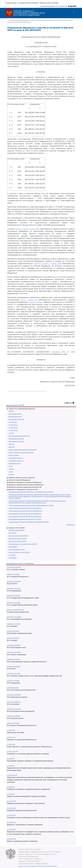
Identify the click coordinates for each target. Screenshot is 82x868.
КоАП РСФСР (13, 547)
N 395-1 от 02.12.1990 (13, 723)
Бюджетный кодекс (15, 414)
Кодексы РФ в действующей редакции (22, 409)
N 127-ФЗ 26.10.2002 (13, 688)
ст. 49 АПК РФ (11, 829)
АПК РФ (11, 411)
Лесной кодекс (14, 455)
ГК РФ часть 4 (13, 430)
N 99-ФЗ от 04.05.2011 (13, 659)
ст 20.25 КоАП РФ (12, 752)
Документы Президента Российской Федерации (25, 482)
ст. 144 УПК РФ (11, 801)
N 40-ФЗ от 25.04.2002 (14, 581)
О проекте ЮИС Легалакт (28, 3)
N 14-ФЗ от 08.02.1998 (13, 666)
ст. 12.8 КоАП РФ (12, 775)
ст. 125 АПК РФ (11, 839)
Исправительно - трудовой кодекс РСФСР (23, 544)
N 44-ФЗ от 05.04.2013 (14, 702)
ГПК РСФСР (12, 533)
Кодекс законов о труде (17, 549)
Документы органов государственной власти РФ (25, 487)
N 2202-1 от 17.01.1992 (13, 681)
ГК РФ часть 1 (13, 422)
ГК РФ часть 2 (13, 425)
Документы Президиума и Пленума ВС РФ (23, 489)
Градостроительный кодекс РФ (19, 436)
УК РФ (11, 472)
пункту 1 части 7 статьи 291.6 (27, 229)
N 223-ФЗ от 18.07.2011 (14, 674)
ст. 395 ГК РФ (11, 744)
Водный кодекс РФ (15, 417)
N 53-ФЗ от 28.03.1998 (14, 716)
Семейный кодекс (15, 463)
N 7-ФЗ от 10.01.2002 (13, 631)
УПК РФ (11, 474)
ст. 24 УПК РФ (11, 815)
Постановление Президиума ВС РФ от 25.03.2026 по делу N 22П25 (31, 492)
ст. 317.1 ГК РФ (11, 737)
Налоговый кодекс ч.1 (16, 458)
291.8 (73, 352)
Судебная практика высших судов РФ (21, 478)
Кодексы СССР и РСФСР (17, 528)
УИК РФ (11, 469)
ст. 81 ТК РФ (10, 759)
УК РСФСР (12, 555)
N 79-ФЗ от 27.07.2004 (14, 596)
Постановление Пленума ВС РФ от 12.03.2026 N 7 (25, 516)
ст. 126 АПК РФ (11, 822)
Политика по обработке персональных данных (38, 866)
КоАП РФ (12, 447)
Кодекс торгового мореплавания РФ (21, 452)
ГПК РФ (11, 433)
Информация (11, 3)
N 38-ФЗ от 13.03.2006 (14, 624)
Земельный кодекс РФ (16, 441)
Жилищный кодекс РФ (16, 439)
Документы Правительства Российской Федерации (26, 485)
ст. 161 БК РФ (11, 787)
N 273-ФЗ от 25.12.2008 (14, 617)
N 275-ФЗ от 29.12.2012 (14, 603)
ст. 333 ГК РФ (11, 730)
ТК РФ (11, 466)
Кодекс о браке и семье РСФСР (19, 552)
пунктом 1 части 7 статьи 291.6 (48, 264)
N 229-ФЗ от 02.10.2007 (14, 709)
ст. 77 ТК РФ (11, 794)
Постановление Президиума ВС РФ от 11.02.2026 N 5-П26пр (29, 522)
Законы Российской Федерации (19, 480)
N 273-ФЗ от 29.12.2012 (14, 588)
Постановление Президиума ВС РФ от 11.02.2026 (25, 519)
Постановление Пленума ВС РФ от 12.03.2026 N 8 (25, 508)
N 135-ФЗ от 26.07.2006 (14, 652)
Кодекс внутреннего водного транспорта (23, 450)
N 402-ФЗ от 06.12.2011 (14, 645)
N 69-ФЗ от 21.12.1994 (13, 574)
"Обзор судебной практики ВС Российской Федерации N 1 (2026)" (31, 505)
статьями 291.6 (59, 352)
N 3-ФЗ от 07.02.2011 (13, 638)
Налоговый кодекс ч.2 (16, 461)
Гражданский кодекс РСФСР (18, 536)
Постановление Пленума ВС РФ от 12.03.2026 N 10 (25, 511)
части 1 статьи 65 (29, 300)
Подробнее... (71, 525)
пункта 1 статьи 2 (36, 302)
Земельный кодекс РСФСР (17, 541)
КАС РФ (11, 444)
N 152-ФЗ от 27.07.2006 (14, 695)
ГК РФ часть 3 (13, 428)
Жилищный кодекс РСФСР (18, 538)
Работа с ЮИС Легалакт (49, 3)
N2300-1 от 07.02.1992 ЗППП (15, 610)
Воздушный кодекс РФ (16, 419)
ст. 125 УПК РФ (11, 808)
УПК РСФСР (13, 558)
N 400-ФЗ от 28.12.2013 (14, 567)
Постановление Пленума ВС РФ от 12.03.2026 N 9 (25, 514)
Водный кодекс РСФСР (16, 530)
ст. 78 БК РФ (11, 766)
